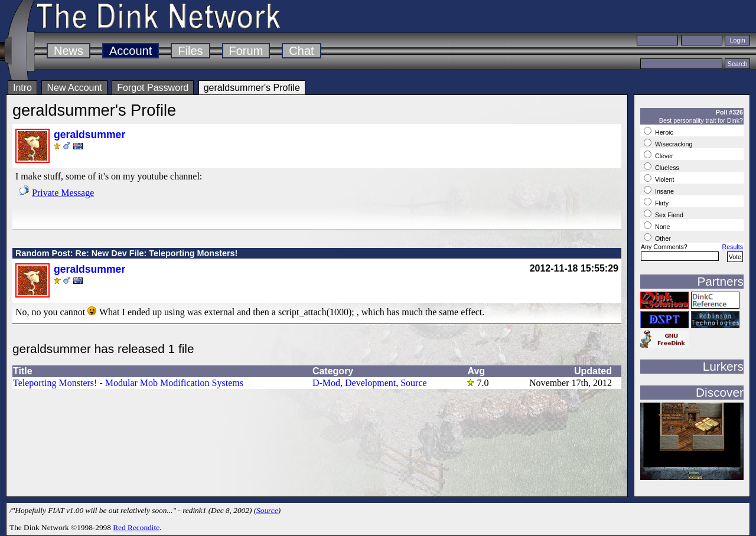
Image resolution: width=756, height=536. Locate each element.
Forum (246, 51)
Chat (301, 51)
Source (413, 383)
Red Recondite (136, 527)
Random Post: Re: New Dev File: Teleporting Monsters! (126, 253)
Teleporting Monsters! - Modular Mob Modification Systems (128, 383)
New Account (74, 88)
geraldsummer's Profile (252, 88)
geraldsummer (89, 135)
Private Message (63, 193)
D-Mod (326, 383)
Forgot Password (153, 88)
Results (732, 247)
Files (190, 51)
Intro (22, 88)
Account (131, 51)
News (69, 51)
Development (370, 383)
